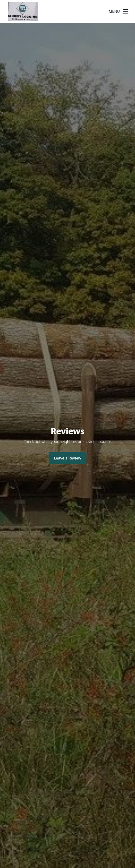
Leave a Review (67, 458)
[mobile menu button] (126, 11)
